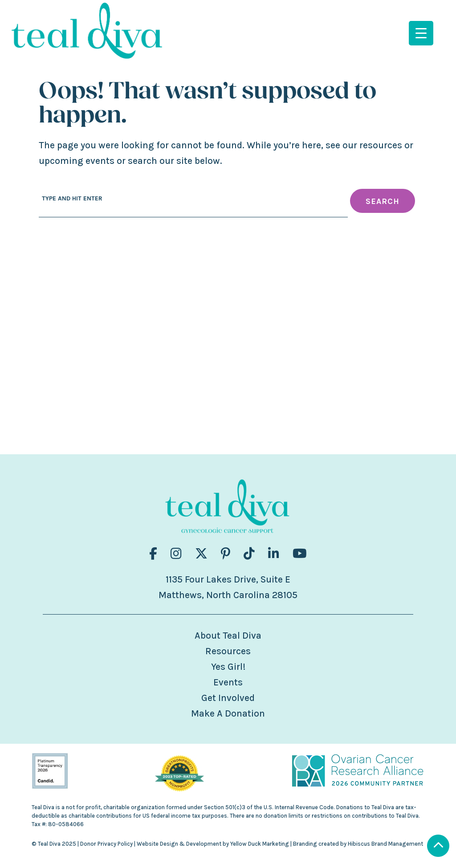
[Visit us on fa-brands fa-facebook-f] (153, 554)
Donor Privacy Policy (106, 844)
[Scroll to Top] (438, 847)
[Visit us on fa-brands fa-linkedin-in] (274, 554)
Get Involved (228, 698)
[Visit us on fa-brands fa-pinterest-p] (226, 554)
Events (228, 682)
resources (381, 145)
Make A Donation (228, 713)
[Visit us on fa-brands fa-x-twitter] (201, 554)
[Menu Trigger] (421, 33)
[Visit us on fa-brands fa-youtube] (300, 554)
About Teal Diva (228, 636)
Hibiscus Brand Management (385, 844)
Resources (228, 651)
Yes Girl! (228, 667)
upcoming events (77, 161)
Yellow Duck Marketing (260, 844)
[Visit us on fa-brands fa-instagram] (176, 554)
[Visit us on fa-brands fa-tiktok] (249, 554)
